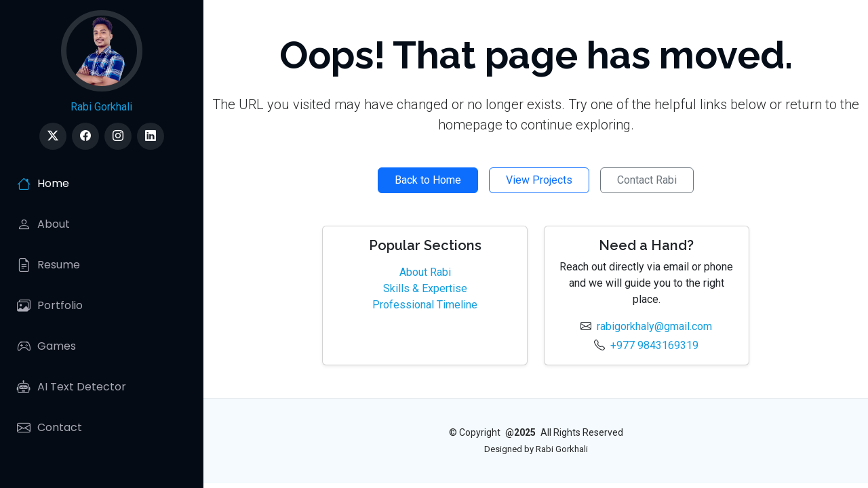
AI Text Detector (72, 387)
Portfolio (50, 306)
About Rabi (425, 272)
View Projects (539, 180)
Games (46, 346)
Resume (48, 265)
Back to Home (428, 180)
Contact (50, 428)
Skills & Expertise (425, 288)
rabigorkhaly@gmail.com (654, 326)
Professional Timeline (425, 305)
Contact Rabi (647, 180)
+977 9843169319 (654, 345)
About (43, 224)
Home (43, 184)
